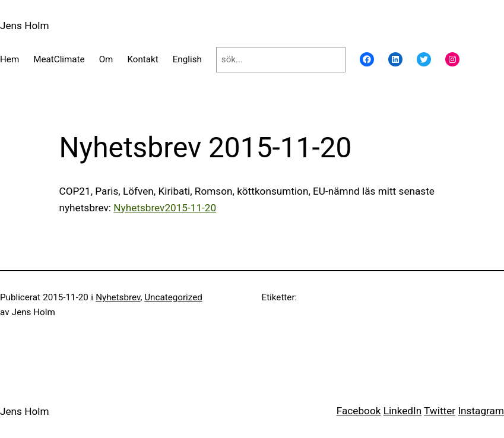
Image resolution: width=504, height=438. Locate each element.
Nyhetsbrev (118, 297)
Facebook (359, 411)
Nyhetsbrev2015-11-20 (165, 208)
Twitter (440, 411)
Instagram (481, 411)
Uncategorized (173, 297)
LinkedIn (402, 411)
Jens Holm (25, 26)
